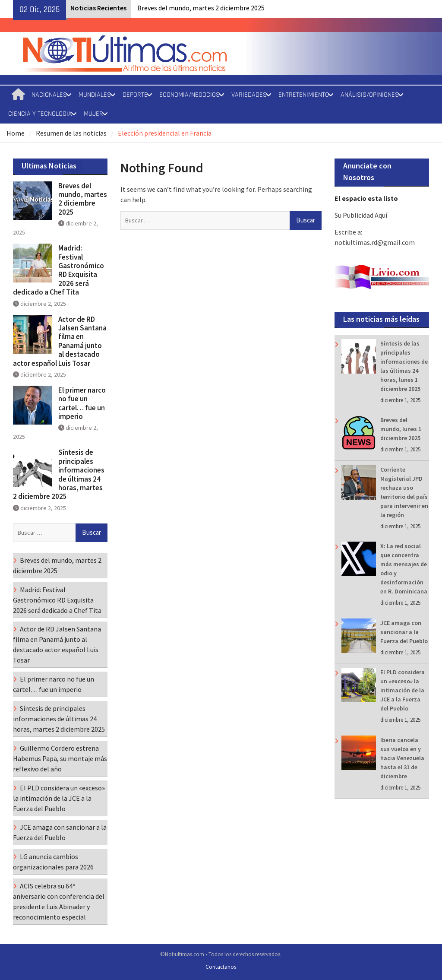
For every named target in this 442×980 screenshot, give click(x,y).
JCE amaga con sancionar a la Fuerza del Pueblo (404, 632)
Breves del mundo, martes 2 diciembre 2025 (201, 8)
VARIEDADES (249, 95)
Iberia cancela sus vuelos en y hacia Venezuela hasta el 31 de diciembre (402, 758)
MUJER (93, 114)
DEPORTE (135, 95)
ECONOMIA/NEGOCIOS (189, 95)
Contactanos (221, 967)
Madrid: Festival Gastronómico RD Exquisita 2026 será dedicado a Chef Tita (58, 270)
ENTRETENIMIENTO (304, 95)
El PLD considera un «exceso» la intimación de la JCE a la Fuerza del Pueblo (403, 690)
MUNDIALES (95, 95)
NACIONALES (49, 95)
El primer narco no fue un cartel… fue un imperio (82, 403)
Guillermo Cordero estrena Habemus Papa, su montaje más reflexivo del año (60, 758)
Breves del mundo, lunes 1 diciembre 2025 (401, 429)
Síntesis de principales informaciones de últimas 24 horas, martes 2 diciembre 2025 (59, 474)
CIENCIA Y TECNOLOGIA (40, 114)
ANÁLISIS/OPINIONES (370, 95)
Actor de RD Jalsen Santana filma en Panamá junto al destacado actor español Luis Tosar (60, 341)
